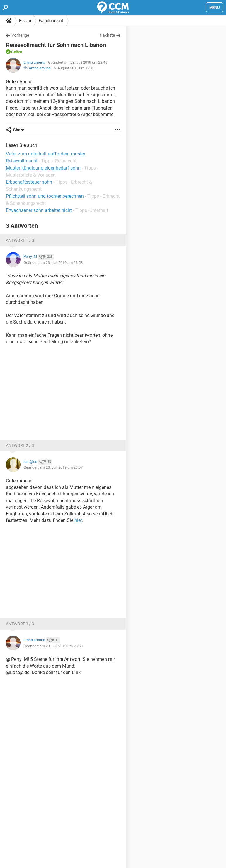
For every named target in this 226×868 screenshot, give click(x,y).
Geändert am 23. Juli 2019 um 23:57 (53, 467)
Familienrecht (51, 21)
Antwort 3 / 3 (20, 624)
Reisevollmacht (22, 161)
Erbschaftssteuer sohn (29, 182)
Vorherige (20, 35)
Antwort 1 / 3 (20, 240)
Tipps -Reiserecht (59, 161)
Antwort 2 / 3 (20, 445)
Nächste (107, 35)
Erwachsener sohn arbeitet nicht (39, 210)
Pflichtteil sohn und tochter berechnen (45, 196)
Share (19, 130)
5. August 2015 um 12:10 (74, 68)
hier (78, 520)
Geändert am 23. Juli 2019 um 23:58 (53, 263)
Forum (25, 21)
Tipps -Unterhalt (92, 210)
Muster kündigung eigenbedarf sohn (43, 168)
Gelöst (17, 52)
